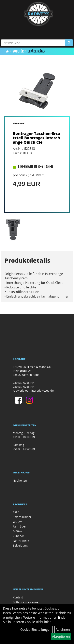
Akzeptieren (61, 636)
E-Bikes (18, 531)
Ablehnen (63, 630)
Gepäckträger (37, 51)
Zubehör (18, 51)
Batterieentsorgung (26, 602)
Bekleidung (20, 545)
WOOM (18, 522)
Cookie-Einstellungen (36, 630)
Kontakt (18, 597)
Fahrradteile (21, 541)
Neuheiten (20, 480)
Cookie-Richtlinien (38, 622)
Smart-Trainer (22, 517)
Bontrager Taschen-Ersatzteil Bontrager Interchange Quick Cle (37, 138)
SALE (16, 512)
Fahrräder (19, 526)
